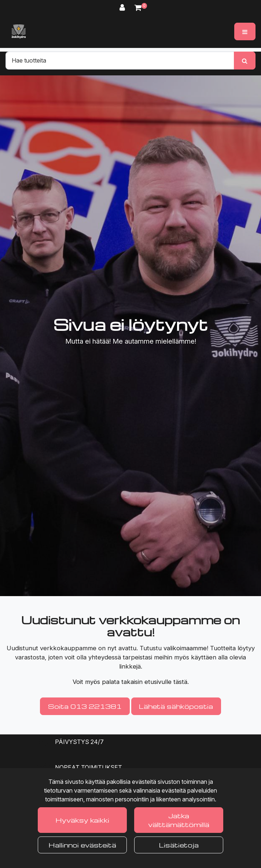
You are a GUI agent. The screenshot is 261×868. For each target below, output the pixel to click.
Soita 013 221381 (85, 706)
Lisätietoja (179, 845)
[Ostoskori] (138, 8)
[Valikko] (245, 31)
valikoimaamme (185, 648)
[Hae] (120, 60)
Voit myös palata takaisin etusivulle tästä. (131, 682)
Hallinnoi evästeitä (82, 845)
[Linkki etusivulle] (19, 31)
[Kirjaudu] (123, 8)
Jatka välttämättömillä (179, 820)
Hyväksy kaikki (82, 820)
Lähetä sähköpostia (176, 706)
